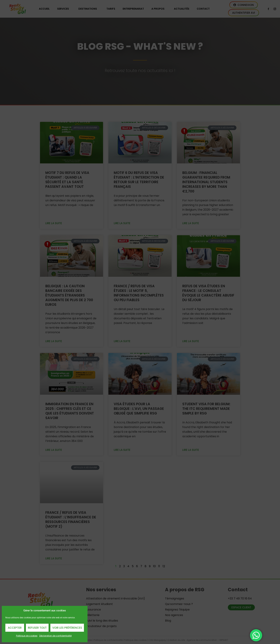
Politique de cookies (27, 636)
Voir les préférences (67, 628)
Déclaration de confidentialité (55, 636)
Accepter (15, 628)
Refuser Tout (37, 628)
